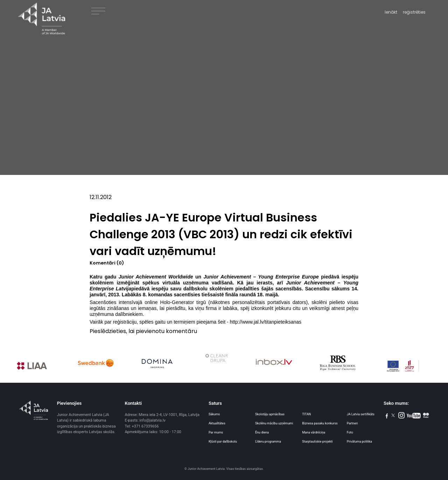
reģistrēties (414, 12)
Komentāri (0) (107, 263)
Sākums (214, 414)
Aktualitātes (217, 423)
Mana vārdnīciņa (314, 432)
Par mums (216, 432)
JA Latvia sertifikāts (361, 414)
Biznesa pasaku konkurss (320, 423)
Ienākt (391, 12)
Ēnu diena (262, 432)
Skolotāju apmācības (270, 414)
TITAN (306, 414)
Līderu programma (268, 442)
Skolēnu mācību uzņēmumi (274, 423)
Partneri (352, 423)
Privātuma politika (359, 442)
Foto (350, 432)
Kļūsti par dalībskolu (223, 442)
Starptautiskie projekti (317, 442)
